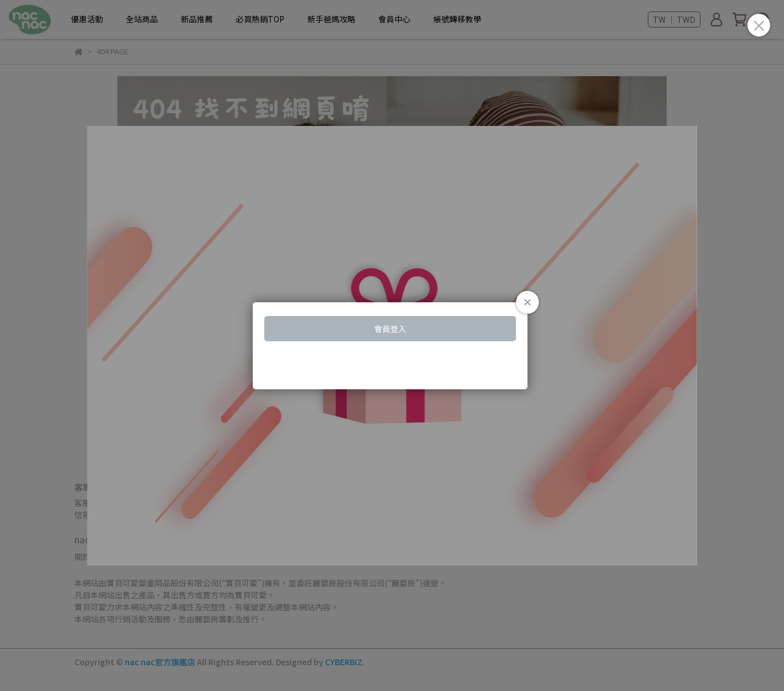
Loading (392, 346)
